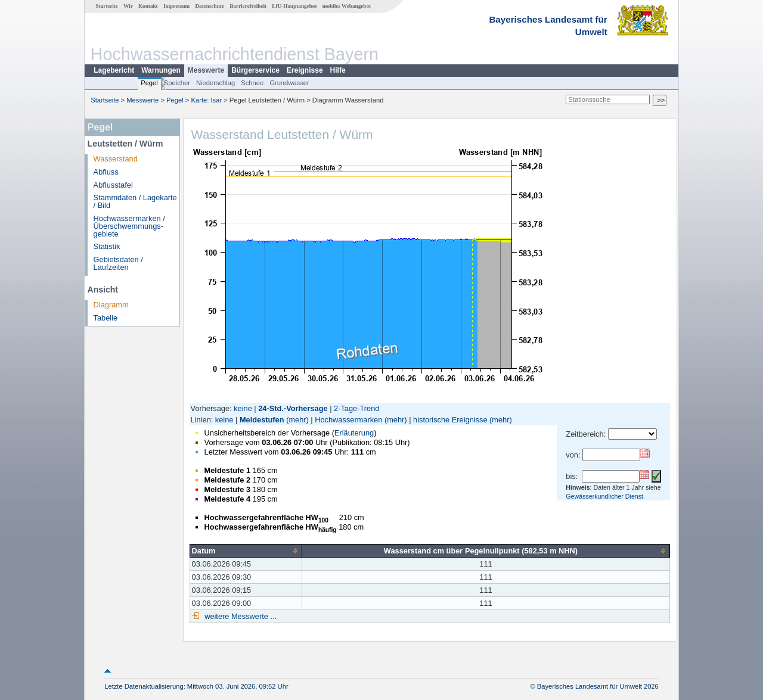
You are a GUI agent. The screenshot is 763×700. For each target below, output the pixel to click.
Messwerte (206, 70)
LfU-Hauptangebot (294, 6)
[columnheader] (246, 550)
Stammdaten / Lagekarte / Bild (135, 201)
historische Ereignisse (450, 420)
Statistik (107, 246)
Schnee (252, 83)
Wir (128, 6)
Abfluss (106, 172)
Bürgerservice (255, 70)
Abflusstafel (113, 185)
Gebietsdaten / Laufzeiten (118, 263)
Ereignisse (305, 70)
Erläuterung (354, 433)
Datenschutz (210, 6)
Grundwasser (289, 83)
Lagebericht (114, 70)
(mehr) (297, 420)
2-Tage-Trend (356, 408)
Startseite (107, 6)
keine (243, 408)
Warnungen (161, 70)
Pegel (149, 83)
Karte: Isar (207, 100)
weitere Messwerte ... (240, 616)
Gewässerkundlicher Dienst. (605, 496)
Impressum (176, 6)
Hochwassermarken (348, 420)
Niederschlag (215, 83)
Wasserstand (116, 159)
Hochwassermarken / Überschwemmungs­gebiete (129, 226)
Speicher (177, 83)
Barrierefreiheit (248, 6)
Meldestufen (262, 420)
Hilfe (338, 70)
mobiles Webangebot (347, 6)
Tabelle (106, 318)
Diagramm (111, 305)
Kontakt (148, 6)
